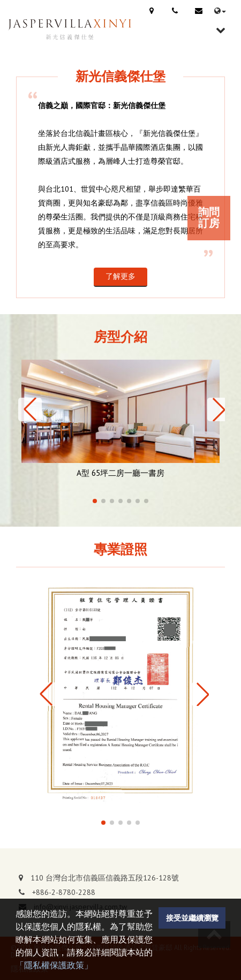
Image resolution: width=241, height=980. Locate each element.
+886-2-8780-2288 (64, 892)
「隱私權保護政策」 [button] (54, 965)
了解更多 (120, 276)
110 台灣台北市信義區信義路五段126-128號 (105, 878)
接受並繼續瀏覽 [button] (192, 918)
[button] (30, 409)
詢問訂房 (209, 218)
